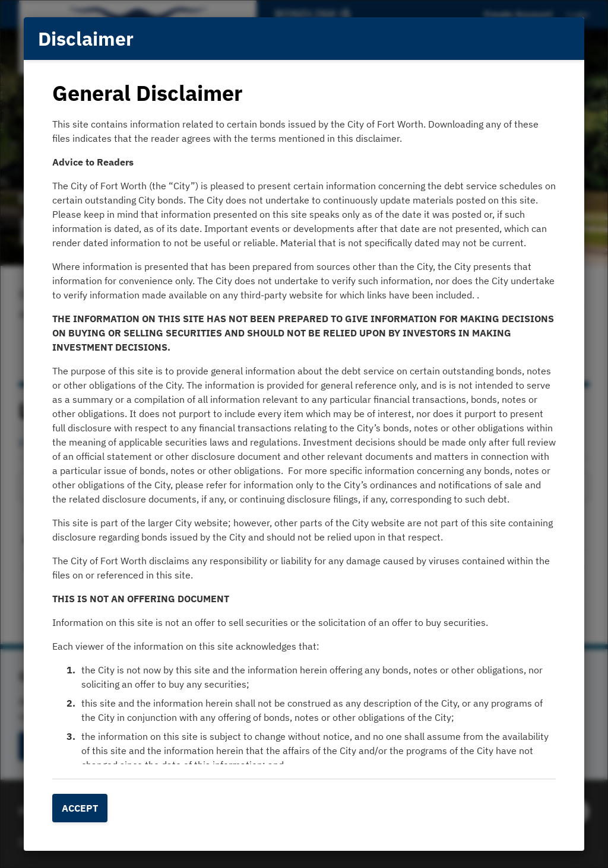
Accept (80, 808)
